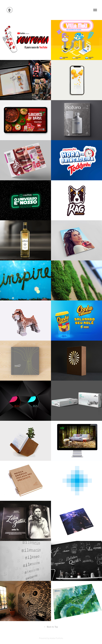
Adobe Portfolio (56, 638)
